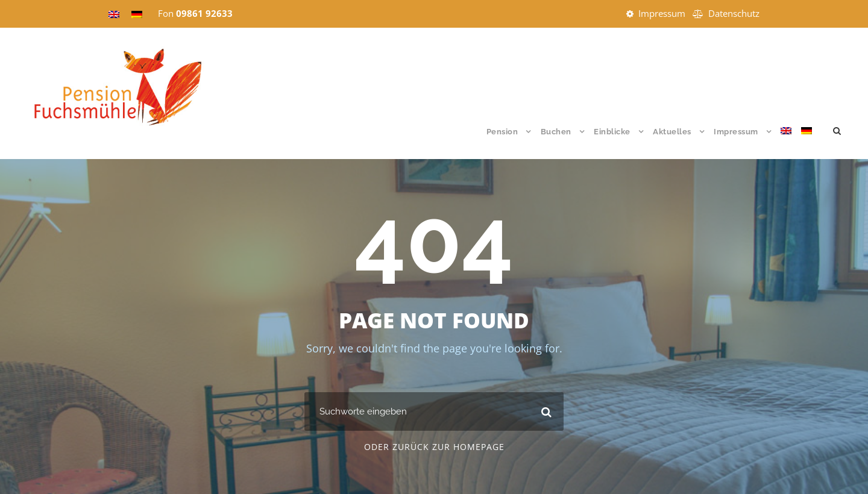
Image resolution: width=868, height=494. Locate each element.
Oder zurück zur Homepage (434, 447)
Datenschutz (734, 13)
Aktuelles (672, 132)
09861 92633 (204, 13)
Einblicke (612, 132)
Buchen (556, 132)
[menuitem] (786, 142)
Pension (502, 132)
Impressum (662, 13)
